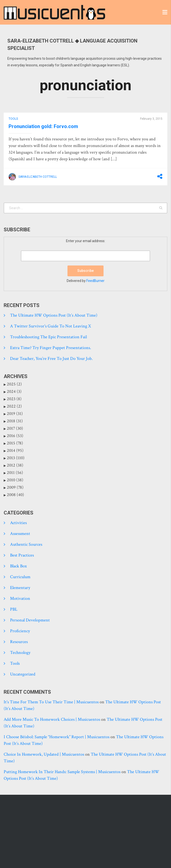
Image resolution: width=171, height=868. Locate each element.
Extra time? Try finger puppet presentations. (51, 348)
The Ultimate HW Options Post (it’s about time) (54, 315)
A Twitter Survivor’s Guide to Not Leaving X (51, 326)
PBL (14, 609)
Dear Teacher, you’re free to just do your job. (51, 359)
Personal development (30, 620)
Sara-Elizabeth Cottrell (38, 177)
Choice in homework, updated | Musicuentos (44, 754)
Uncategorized (23, 674)
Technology (20, 653)
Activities (18, 523)
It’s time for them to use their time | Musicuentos (51, 702)
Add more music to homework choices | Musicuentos (52, 719)
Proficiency (20, 631)
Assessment (20, 534)
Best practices (22, 555)
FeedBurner (95, 281)
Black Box (18, 566)
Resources (19, 642)
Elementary (20, 588)
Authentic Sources (26, 544)
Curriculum (20, 577)
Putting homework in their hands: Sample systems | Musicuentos (62, 772)
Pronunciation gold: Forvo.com (43, 126)
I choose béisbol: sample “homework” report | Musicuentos (57, 737)
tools (13, 119)
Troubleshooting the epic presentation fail (48, 337)
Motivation (20, 598)
